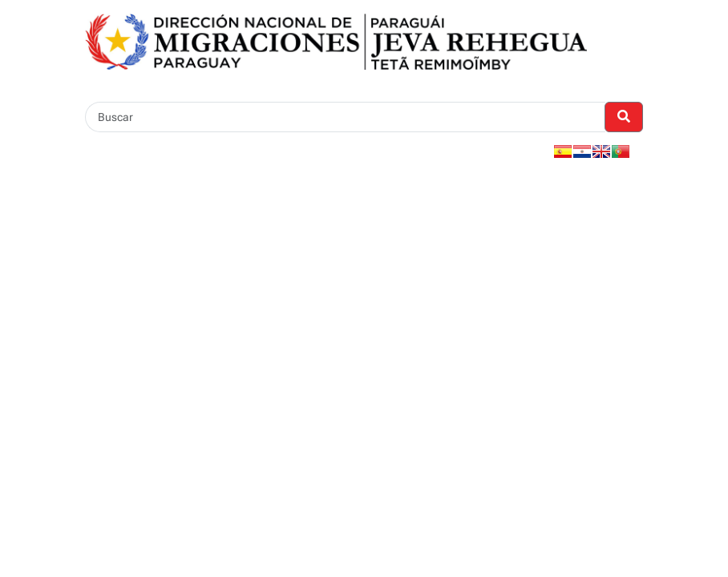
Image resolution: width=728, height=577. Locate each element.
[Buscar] (345, 117)
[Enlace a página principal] (336, 40)
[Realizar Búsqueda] (624, 117)
